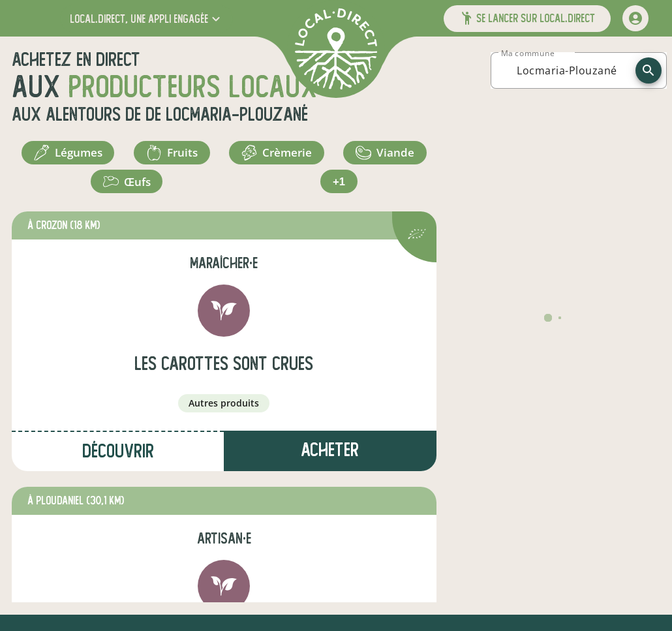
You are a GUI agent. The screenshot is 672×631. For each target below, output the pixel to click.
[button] (146, 19)
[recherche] (649, 70)
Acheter (330, 460)
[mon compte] (635, 18)
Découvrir (118, 462)
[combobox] (567, 70)
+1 (340, 189)
